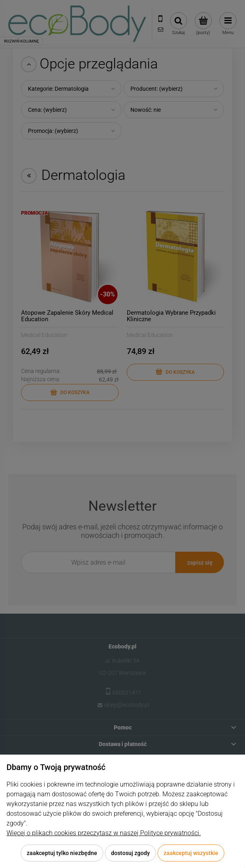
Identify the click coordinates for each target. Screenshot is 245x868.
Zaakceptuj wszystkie (191, 853)
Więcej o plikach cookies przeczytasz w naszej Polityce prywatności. (104, 833)
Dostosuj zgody (130, 853)
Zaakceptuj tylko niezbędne (62, 853)
